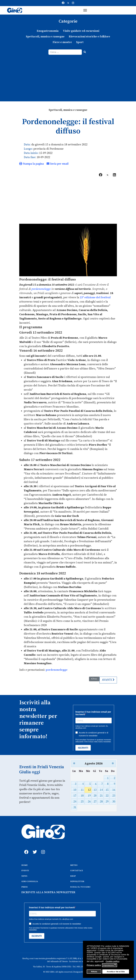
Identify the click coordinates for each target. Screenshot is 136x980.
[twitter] (34, 849)
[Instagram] (73, 3)
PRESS (24, 887)
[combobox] (65, 52)
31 (75, 807)
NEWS (24, 876)
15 (107, 790)
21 (101, 796)
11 (82, 790)
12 (89, 790)
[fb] (26, 849)
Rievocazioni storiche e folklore (89, 37)
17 (75, 796)
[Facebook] (63, 3)
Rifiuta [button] (94, 972)
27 (95, 802)
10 (75, 790)
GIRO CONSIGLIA (30, 881)
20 (95, 796)
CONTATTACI (77, 871)
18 (82, 796)
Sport (80, 42)
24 (75, 802)
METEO (74, 865)
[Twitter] (68, 3)
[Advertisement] (68, 76)
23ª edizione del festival (95, 298)
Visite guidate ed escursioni (81, 31)
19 (89, 796)
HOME (24, 865)
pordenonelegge (41, 289)
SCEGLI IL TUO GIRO (80, 887)
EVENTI (25, 871)
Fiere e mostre (62, 42)
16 (114, 790)
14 (101, 790)
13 (95, 790)
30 (114, 802)
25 (82, 802)
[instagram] (43, 849)
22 (107, 796)
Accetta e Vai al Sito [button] (116, 972)
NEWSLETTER (77, 881)
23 (114, 796)
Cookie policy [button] (113, 961)
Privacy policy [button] (94, 965)
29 (107, 802)
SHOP (73, 876)
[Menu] (85, 10)
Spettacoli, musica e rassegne (45, 37)
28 (101, 802)
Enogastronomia (48, 31)
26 (89, 802)
